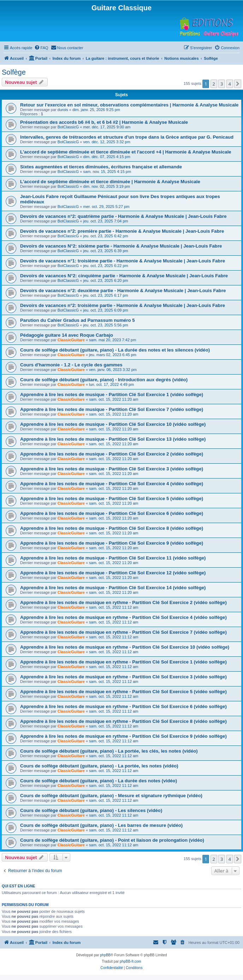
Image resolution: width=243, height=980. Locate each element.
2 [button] (214, 84)
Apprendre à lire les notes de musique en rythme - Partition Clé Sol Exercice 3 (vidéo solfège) (123, 677)
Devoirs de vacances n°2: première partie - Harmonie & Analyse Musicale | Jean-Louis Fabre (122, 231)
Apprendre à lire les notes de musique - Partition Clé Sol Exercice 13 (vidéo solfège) (113, 439)
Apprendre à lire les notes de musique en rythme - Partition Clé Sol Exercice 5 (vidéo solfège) (123, 692)
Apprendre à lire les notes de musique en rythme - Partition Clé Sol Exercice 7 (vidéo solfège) (123, 632)
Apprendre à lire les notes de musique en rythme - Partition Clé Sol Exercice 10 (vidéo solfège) (125, 647)
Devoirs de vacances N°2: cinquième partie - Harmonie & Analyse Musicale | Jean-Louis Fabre (124, 276)
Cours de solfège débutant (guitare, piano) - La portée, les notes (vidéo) (99, 766)
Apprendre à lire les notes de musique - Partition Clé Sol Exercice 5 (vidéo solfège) (112, 498)
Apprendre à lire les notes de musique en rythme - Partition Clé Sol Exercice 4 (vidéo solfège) (123, 617)
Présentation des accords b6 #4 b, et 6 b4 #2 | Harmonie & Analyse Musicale (104, 122)
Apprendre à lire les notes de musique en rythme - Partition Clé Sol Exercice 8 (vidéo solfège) (123, 721)
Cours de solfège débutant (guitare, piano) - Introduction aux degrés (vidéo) (104, 380)
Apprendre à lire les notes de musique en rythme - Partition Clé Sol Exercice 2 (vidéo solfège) (123, 602)
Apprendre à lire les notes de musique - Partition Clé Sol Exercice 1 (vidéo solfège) (112, 395)
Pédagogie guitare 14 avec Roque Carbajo (67, 335)
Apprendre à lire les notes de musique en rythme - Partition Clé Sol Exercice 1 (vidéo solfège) (123, 662)
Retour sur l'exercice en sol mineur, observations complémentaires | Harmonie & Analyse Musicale (129, 105)
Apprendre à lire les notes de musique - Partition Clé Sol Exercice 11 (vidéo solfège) (113, 558)
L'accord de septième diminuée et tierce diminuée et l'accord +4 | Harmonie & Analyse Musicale (126, 152)
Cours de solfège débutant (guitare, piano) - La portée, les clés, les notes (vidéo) (109, 751)
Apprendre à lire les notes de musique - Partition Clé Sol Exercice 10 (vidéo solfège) (113, 424)
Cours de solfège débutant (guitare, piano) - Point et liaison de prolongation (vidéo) (112, 840)
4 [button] (230, 84)
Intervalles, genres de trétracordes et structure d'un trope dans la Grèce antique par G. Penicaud (127, 137)
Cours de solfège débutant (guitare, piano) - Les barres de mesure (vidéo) (101, 825)
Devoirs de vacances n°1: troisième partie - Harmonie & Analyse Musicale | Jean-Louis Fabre (123, 261)
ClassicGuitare (71, 340)
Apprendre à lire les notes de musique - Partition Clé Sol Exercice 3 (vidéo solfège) (112, 469)
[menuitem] (41, 48)
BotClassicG (68, 127)
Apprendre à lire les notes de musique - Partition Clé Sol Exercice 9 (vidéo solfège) (112, 543)
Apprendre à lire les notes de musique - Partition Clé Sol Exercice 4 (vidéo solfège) (112, 484)
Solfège (14, 72)
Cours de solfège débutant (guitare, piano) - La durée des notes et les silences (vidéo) (115, 350)
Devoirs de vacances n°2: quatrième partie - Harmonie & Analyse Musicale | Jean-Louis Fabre (123, 216)
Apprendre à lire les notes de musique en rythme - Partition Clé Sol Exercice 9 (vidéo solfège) (123, 736)
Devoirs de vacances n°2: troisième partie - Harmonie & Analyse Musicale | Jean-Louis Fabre (123, 305)
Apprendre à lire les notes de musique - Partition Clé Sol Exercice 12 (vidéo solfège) (113, 573)
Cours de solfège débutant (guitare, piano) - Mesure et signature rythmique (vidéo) (111, 796)
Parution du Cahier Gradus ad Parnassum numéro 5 (78, 320)
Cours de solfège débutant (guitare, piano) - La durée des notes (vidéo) (99, 781)
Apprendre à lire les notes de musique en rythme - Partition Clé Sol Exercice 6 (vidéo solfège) (123, 706)
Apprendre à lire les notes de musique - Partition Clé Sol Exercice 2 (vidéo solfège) (112, 454)
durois (63, 110)
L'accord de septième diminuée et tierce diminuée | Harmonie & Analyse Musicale (110, 182)
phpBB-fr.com (131, 961)
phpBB (105, 955)
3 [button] (222, 84)
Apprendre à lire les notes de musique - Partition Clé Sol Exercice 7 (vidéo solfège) (112, 409)
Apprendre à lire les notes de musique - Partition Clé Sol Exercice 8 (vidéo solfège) (112, 528)
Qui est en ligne (19, 886)
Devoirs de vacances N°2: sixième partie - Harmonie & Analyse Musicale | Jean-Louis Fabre (121, 246)
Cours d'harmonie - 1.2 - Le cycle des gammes (71, 365)
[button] (238, 84)
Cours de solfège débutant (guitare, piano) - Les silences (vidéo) (91, 810)
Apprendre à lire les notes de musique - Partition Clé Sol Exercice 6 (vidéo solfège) (112, 513)
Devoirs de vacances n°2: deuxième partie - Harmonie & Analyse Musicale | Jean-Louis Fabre (123, 291)
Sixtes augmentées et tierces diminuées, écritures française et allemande (101, 167)
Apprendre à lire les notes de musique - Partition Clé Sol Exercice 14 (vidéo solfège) (113, 588)
